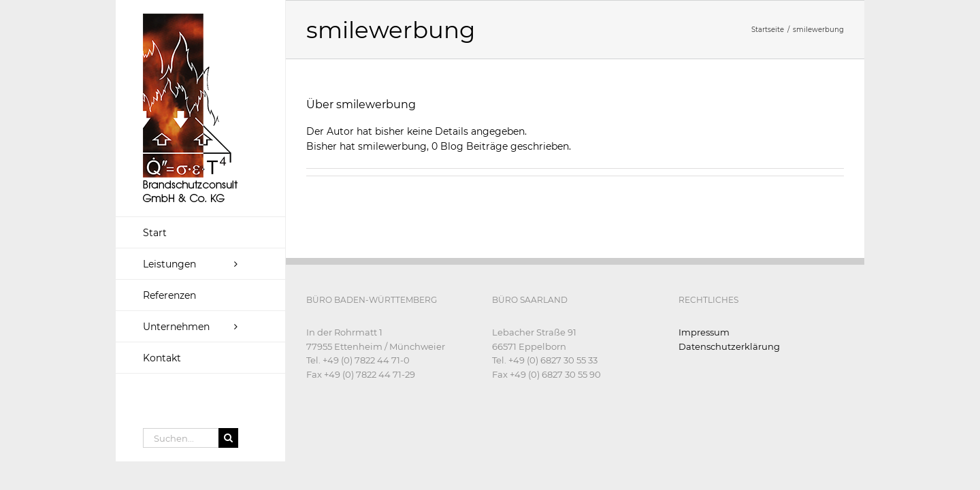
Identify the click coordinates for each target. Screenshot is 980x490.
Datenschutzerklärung (729, 346)
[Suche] (228, 438)
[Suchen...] (181, 438)
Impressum (704, 332)
